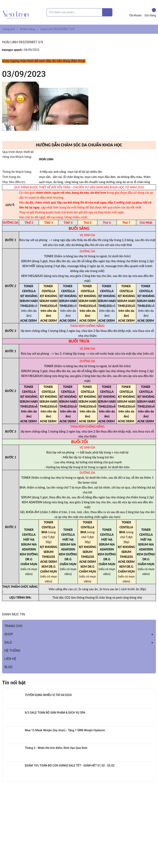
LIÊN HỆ (10, 659)
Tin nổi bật (14, 683)
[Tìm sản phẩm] (80, 12)
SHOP (9, 634)
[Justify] (107, 12)
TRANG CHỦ (13, 626)
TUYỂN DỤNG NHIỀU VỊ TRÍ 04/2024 (48, 695)
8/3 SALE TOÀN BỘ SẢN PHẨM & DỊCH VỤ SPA (55, 713)
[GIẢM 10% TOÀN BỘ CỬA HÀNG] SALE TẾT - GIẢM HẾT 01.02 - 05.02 (70, 765)
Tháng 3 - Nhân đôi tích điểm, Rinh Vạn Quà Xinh (56, 748)
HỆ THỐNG (12, 651)
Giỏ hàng (150, 13)
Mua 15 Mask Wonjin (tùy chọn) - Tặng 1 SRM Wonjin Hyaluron (65, 730)
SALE (8, 642)
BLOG (8, 667)
